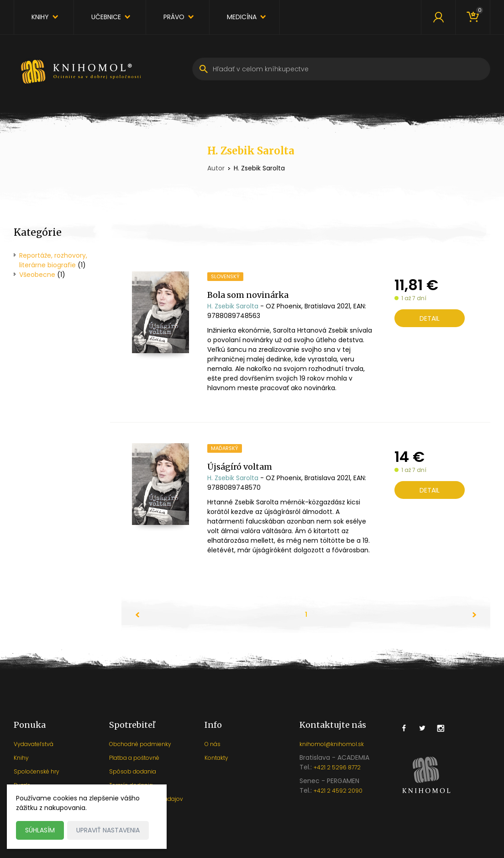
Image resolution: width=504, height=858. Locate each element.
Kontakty (216, 758)
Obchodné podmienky (140, 744)
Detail (430, 318)
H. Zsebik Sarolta (233, 306)
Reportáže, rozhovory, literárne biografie (53, 260)
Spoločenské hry (37, 771)
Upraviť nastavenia (108, 830)
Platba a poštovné (134, 758)
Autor (216, 168)
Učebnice (106, 17)
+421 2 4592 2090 (338, 791)
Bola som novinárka (248, 295)
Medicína (242, 17)
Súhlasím (40, 830)
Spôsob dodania (133, 771)
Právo (174, 17)
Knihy (40, 17)
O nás (213, 744)
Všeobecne (37, 275)
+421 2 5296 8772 (337, 767)
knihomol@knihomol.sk (332, 744)
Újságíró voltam (240, 467)
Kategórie (38, 232)
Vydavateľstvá (34, 744)
